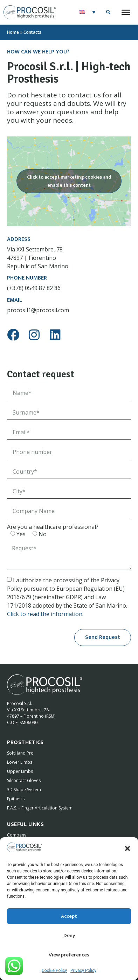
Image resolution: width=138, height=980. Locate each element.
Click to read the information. (45, 613)
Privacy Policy (83, 971)
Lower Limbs (20, 761)
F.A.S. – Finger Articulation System (40, 807)
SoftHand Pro (20, 752)
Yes (21, 533)
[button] (127, 848)
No (43, 533)
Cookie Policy (54, 971)
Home (13, 32)
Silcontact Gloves (24, 780)
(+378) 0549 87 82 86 (34, 287)
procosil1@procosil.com (38, 309)
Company (17, 834)
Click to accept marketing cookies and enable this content (69, 181)
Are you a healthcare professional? (53, 526)
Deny (69, 936)
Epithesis (16, 798)
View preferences (69, 955)
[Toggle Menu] (126, 12)
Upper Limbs (20, 771)
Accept (69, 916)
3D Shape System (24, 789)
